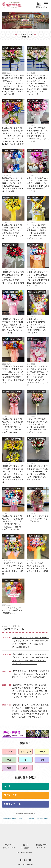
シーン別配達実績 (42, 818)
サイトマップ (41, 848)
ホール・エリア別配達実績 (26, 818)
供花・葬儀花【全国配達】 (26, 852)
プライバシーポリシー (10, 848)
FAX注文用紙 (25, 848)
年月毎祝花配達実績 (10, 818)
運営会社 (25, 845)
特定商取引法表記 (41, 845)
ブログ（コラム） (10, 845)
